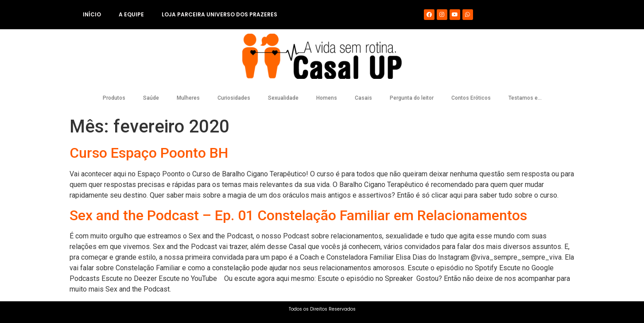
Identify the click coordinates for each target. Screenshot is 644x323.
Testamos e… (525, 98)
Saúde (151, 98)
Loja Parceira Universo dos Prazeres (219, 14)
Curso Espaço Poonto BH (149, 153)
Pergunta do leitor (412, 98)
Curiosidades (234, 98)
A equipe (131, 14)
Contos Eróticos (471, 98)
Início (92, 14)
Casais (363, 98)
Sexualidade (283, 98)
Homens (327, 98)
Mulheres (188, 98)
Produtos (114, 98)
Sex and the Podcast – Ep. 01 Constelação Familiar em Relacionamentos (298, 215)
